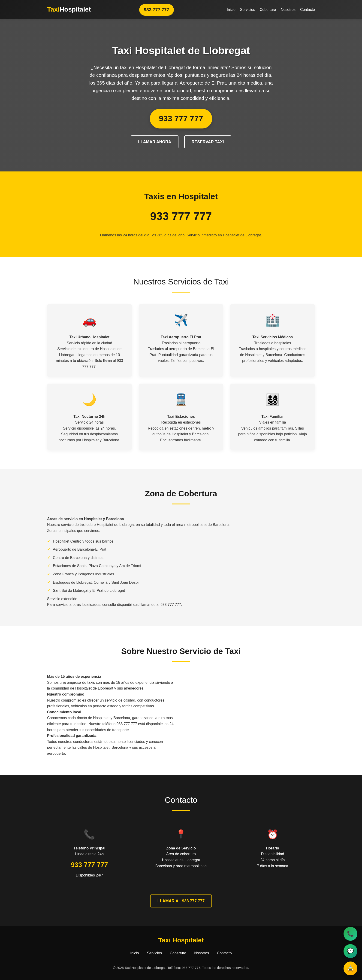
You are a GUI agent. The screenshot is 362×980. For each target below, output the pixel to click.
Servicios (248, 9)
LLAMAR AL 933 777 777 (181, 901)
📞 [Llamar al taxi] (350, 934)
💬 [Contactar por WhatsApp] (350, 951)
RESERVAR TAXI (208, 142)
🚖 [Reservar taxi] (350, 968)
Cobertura (268, 9)
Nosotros (288, 9)
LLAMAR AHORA (155, 142)
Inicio (231, 9)
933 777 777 (156, 9)
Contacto (308, 9)
